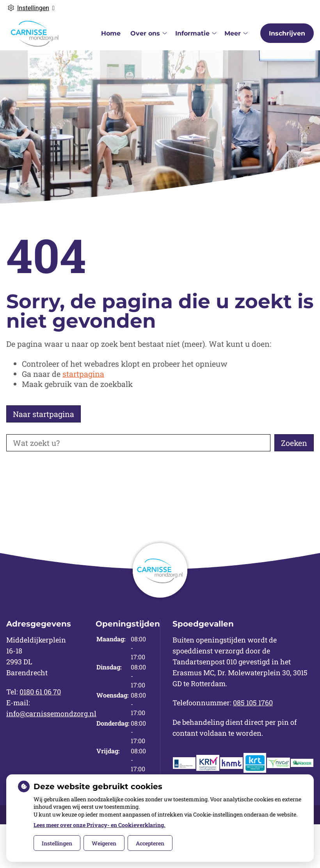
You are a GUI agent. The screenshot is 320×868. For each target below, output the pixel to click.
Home (111, 33)
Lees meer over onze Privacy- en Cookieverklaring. (100, 825)
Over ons (145, 33)
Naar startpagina (44, 414)
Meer (233, 33)
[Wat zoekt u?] (138, 443)
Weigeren (104, 843)
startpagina (83, 374)
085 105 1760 (253, 703)
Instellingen (57, 843)
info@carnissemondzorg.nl (51, 714)
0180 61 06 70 (40, 692)
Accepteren (150, 843)
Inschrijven (287, 33)
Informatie (192, 33)
